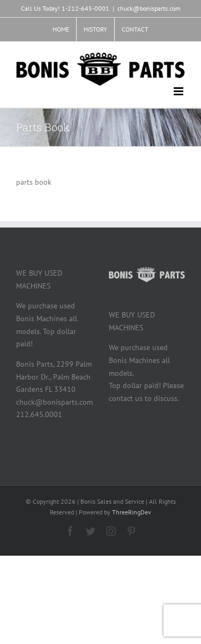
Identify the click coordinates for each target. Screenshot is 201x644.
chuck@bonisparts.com (149, 8)
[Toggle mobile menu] (179, 91)
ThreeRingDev (132, 512)
